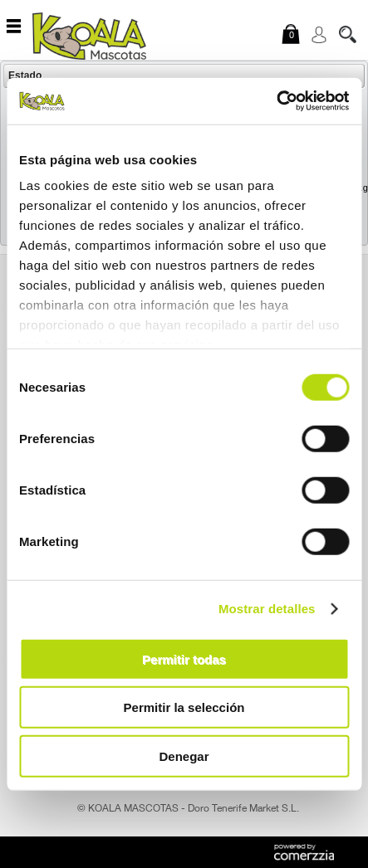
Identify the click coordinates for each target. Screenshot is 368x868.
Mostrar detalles (267, 609)
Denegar (184, 756)
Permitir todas (184, 658)
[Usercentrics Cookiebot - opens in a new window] (276, 101)
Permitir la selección (184, 707)
